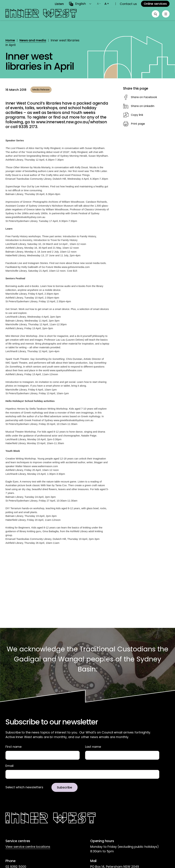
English (81, 4)
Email (9, 766)
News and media (33, 40)
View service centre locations (28, 847)
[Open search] (154, 14)
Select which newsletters (24, 788)
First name (14, 747)
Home (10, 40)
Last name (93, 747)
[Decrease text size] (99, 4)
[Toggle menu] (165, 14)
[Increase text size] (107, 4)
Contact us (128, 4)
